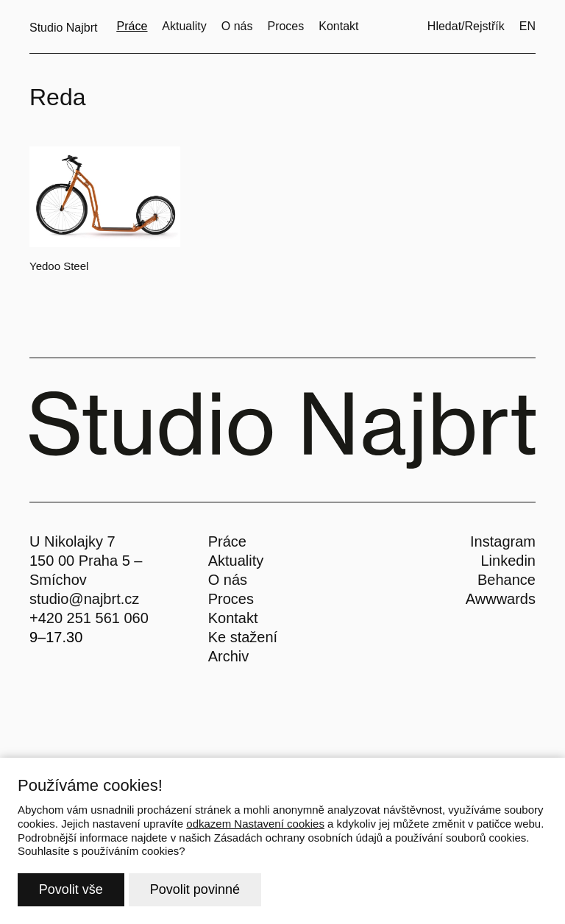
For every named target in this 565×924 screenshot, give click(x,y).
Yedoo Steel (59, 266)
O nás (228, 580)
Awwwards (501, 599)
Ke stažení (243, 637)
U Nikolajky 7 (72, 541)
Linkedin (508, 561)
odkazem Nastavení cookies (255, 824)
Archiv (229, 656)
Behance (507, 580)
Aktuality (236, 561)
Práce (227, 541)
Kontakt (233, 618)
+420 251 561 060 (89, 618)
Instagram (503, 541)
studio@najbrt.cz (84, 599)
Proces (231, 599)
